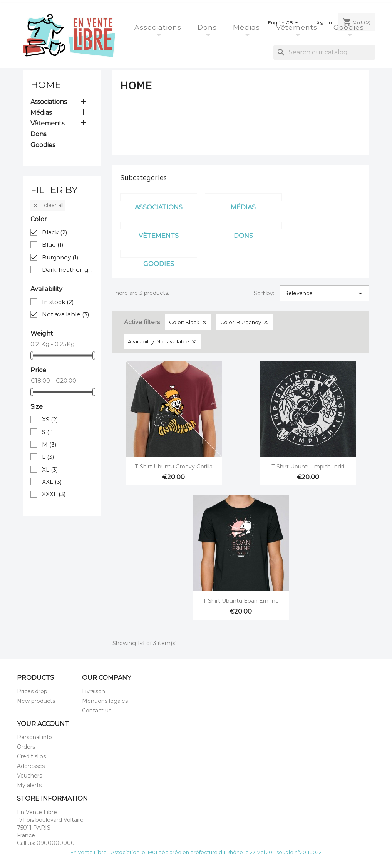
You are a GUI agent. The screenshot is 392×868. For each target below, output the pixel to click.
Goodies (350, 27)
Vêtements (298, 27)
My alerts (29, 785)
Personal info (34, 737)
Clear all (48, 205)
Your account (43, 724)
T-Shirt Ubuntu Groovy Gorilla (174, 467)
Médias (248, 27)
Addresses (31, 766)
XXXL (54, 494)
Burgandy (60, 257)
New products (36, 701)
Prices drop (32, 691)
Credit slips (31, 756)
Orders (26, 747)
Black (55, 232)
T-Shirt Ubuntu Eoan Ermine (241, 601)
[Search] (324, 52)
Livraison (94, 691)
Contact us (97, 711)
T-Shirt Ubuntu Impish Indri (308, 467)
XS (50, 419)
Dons (208, 27)
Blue (53, 245)
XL (50, 469)
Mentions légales (105, 701)
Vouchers (29, 776)
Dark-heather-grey (68, 270)
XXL (52, 482)
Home (46, 85)
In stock (58, 302)
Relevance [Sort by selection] (325, 293)
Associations (159, 27)
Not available (66, 314)
